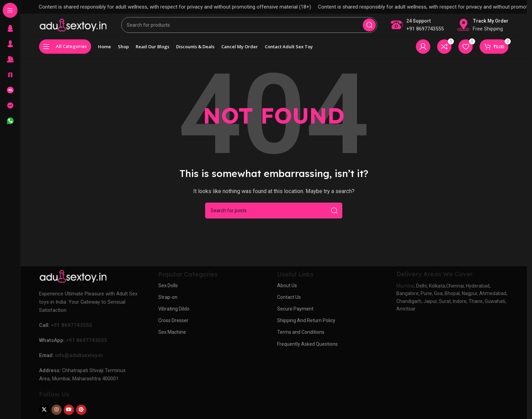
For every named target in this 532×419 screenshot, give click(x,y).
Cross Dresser (173, 325)
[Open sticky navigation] (65, 51)
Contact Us (289, 302)
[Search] (249, 27)
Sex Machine (172, 337)
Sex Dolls (168, 290)
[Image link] (73, 281)
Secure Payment (295, 314)
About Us (287, 290)
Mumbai (405, 291)
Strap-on (168, 302)
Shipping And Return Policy (306, 325)
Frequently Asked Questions (307, 349)
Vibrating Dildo (174, 314)
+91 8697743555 (425, 31)
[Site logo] (73, 27)
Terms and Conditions (301, 337)
